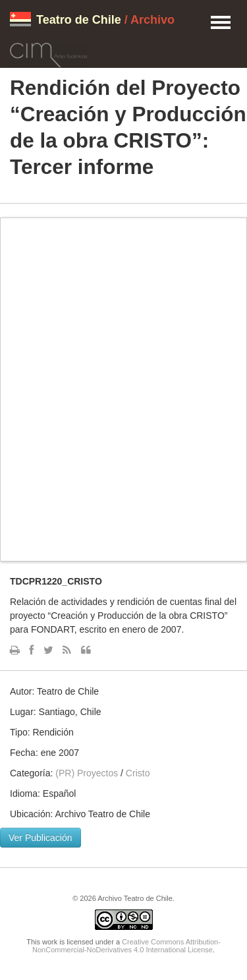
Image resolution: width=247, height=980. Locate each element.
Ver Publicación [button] (41, 838)
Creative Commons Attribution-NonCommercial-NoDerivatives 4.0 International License (126, 946)
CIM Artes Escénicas (48, 53)
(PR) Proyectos (87, 773)
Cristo (138, 773)
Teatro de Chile (79, 20)
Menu (221, 23)
